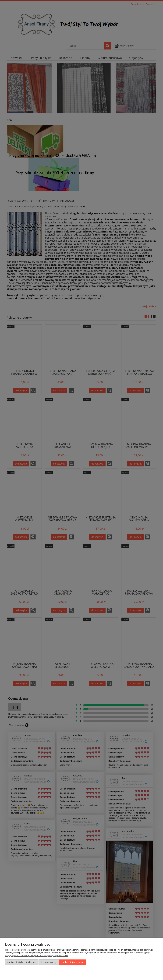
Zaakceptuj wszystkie (73, 962)
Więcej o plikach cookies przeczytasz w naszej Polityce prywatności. (37, 955)
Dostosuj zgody (49, 962)
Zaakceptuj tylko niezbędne (22, 962)
